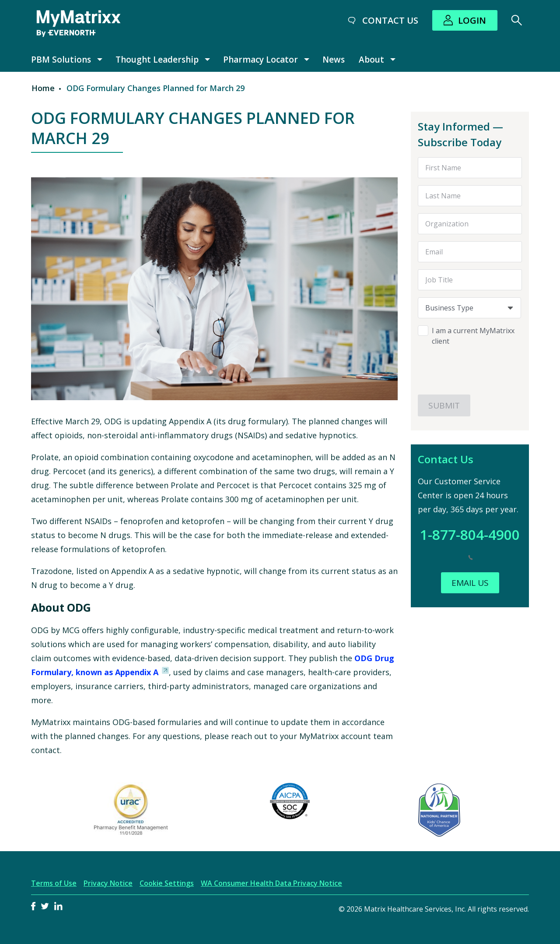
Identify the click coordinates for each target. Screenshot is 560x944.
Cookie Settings (167, 883)
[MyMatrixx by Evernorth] (79, 24)
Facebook (33, 906)
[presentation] (470, 367)
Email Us (470, 583)
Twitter (45, 906)
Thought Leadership (157, 60)
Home (43, 88)
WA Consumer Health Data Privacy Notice (271, 883)
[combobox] (469, 308)
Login (472, 20)
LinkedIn (58, 906)
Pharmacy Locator (261, 60)
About (371, 60)
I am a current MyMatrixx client (473, 336)
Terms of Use (54, 883)
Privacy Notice (108, 883)
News (334, 60)
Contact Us (390, 20)
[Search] (517, 20)
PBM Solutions (61, 60)
